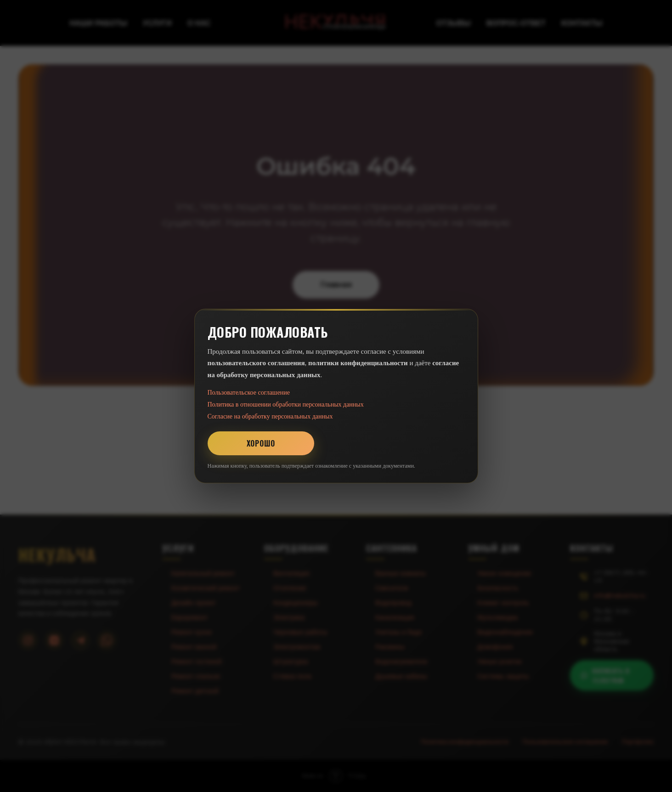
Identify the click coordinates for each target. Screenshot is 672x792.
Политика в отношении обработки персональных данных (286, 404)
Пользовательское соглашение (249, 393)
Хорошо (261, 443)
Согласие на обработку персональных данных (270, 416)
